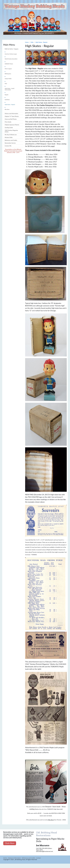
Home (5, 858)
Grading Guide (9, 127)
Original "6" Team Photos (12, 116)
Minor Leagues (8, 69)
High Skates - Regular (10, 104)
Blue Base (7, 109)
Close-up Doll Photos (11, 119)
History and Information (11, 113)
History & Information (14, 858)
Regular (7, 95)
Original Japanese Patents (12, 125)
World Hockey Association (11, 59)
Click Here (10, 843)
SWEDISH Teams (9, 64)
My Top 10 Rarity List (11, 135)
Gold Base (7, 100)
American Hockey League (11, 54)
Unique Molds (8, 79)
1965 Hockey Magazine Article (11, 131)
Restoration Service (10, 143)
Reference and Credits (11, 140)
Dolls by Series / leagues (12, 49)
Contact (38, 858)
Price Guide (8, 122)
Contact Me (8, 146)
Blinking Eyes (8, 74)
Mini (6, 83)
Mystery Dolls (9, 137)
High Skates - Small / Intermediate (10, 89)
